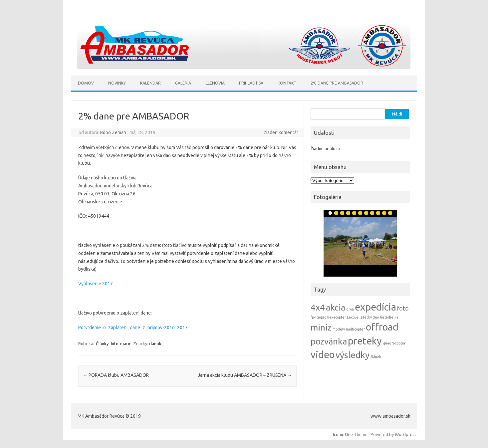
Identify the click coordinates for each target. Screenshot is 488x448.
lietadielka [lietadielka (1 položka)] (389, 317)
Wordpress (406, 434)
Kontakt (287, 83)
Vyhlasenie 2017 (96, 284)
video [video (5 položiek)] (323, 355)
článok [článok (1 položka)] (376, 357)
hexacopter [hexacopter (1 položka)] (337, 317)
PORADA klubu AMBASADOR (116, 375)
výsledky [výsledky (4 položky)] (353, 355)
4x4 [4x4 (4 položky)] (318, 307)
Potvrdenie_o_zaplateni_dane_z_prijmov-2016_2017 (133, 328)
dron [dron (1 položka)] (350, 309)
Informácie (121, 343)
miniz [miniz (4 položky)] (321, 327)
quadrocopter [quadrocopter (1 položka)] (394, 343)
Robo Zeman (113, 132)
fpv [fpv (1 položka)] (313, 317)
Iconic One (343, 434)
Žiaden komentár (281, 132)
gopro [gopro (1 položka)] (321, 317)
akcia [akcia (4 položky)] (336, 307)
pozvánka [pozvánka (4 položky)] (329, 341)
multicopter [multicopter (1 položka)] (355, 329)
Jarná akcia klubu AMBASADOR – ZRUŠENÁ (245, 375)
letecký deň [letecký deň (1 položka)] (369, 317)
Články (102, 343)
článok (155, 343)
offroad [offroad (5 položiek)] (382, 327)
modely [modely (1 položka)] (339, 329)
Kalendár (150, 83)
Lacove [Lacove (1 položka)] (353, 317)
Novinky (117, 83)
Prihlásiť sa (251, 83)
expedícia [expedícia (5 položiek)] (375, 307)
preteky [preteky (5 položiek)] (365, 341)
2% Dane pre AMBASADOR (337, 83)
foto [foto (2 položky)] (403, 308)
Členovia (215, 83)
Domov (86, 83)
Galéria (183, 83)
